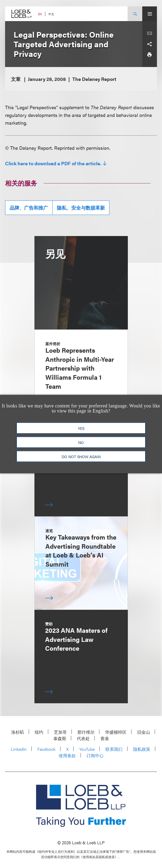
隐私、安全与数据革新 (81, 208)
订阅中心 (95, 755)
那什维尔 (86, 732)
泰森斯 (60, 738)
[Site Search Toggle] (135, 14)
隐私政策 (142, 749)
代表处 (83, 738)
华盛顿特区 (116, 732)
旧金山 (144, 732)
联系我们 (114, 749)
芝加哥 (60, 732)
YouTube (87, 749)
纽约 (39, 732)
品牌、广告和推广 (29, 208)
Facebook (46, 749)
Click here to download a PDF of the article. (53, 163)
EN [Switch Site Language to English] (40, 14)
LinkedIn (19, 749)
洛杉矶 (18, 732)
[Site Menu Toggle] (150, 14)
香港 (105, 738)
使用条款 (67, 755)
